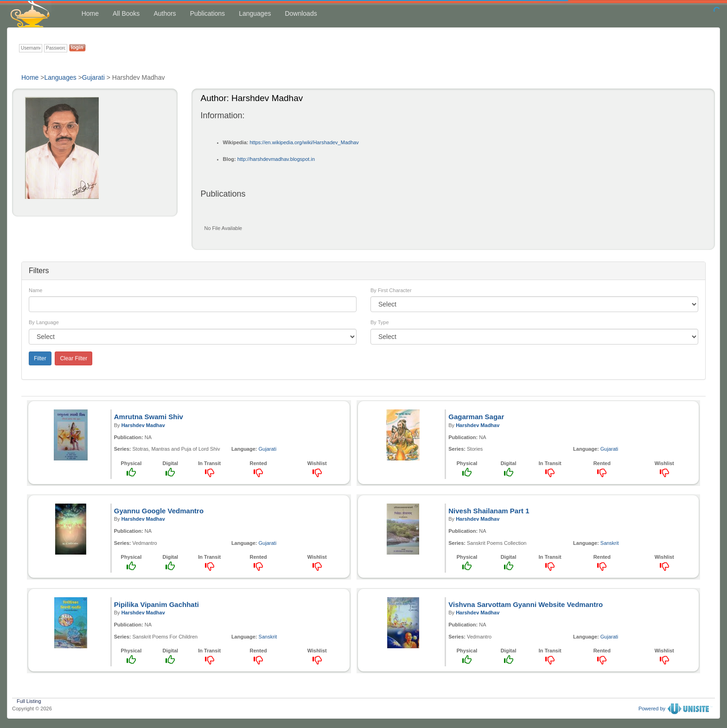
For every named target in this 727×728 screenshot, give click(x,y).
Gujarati (93, 77)
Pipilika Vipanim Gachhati (156, 604)
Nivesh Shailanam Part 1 (489, 511)
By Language (44, 322)
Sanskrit (610, 543)
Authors (165, 13)
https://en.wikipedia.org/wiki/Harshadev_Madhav (304, 142)
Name (35, 290)
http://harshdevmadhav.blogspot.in (276, 159)
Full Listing (29, 700)
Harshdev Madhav (143, 425)
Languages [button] (255, 13)
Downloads (301, 13)
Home (90, 13)
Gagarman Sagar (476, 417)
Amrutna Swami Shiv (149, 417)
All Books (126, 13)
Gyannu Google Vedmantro (159, 511)
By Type (380, 322)
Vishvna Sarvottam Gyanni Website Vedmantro (526, 604)
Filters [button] (39, 271)
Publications (208, 13)
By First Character (391, 290)
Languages (60, 77)
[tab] (363, 271)
